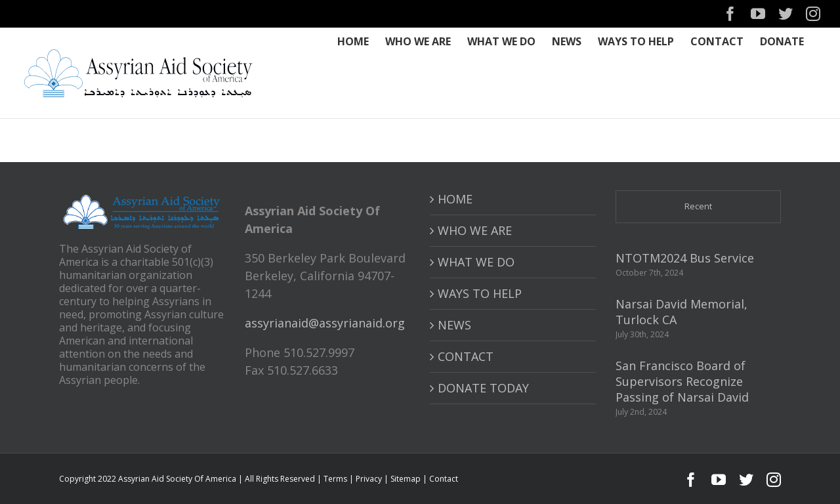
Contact (444, 479)
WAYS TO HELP (480, 293)
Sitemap (406, 479)
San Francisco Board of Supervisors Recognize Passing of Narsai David (682, 381)
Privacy (369, 479)
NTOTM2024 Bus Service (685, 258)
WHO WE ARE (475, 230)
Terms (335, 479)
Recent (698, 206)
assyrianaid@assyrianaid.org (325, 323)
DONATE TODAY (483, 388)
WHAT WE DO (476, 262)
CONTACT (466, 356)
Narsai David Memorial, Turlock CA (682, 312)
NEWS (454, 325)
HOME (455, 199)
